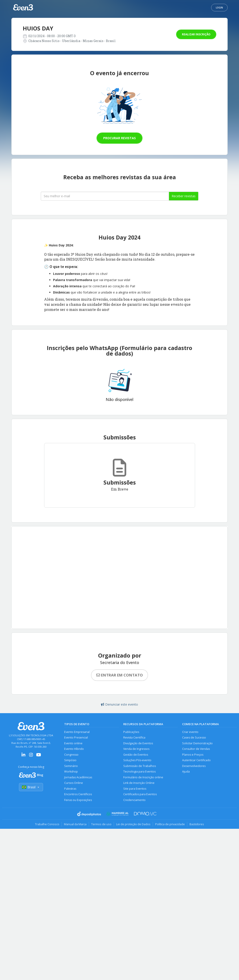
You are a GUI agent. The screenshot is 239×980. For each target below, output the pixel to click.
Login (219, 8)
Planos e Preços (193, 755)
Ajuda (186, 772)
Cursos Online (74, 783)
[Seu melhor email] (105, 196)
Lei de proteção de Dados (133, 824)
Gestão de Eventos (136, 755)
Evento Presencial (76, 738)
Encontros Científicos (78, 794)
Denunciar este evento (119, 704)
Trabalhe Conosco (47, 824)
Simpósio (70, 760)
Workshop (71, 772)
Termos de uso (101, 824)
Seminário (71, 766)
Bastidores (197, 824)
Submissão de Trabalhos (140, 766)
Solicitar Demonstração (197, 743)
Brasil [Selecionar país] (31, 787)
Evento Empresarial (77, 732)
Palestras (70, 789)
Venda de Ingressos (136, 749)
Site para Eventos (135, 789)
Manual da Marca (75, 824)
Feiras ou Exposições (78, 800)
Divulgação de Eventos (138, 743)
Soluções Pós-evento (137, 760)
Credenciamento (134, 800)
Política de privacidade (170, 824)
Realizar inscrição (196, 34)
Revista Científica (134, 738)
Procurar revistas (119, 138)
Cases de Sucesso (194, 738)
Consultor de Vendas (196, 749)
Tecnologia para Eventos (139, 772)
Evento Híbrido (74, 749)
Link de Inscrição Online (139, 783)
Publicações (131, 732)
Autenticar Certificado (196, 760)
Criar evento (190, 732)
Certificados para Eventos (140, 794)
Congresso (71, 755)
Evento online (73, 743)
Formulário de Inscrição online (143, 777)
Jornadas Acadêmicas (78, 777)
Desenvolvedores (194, 766)
